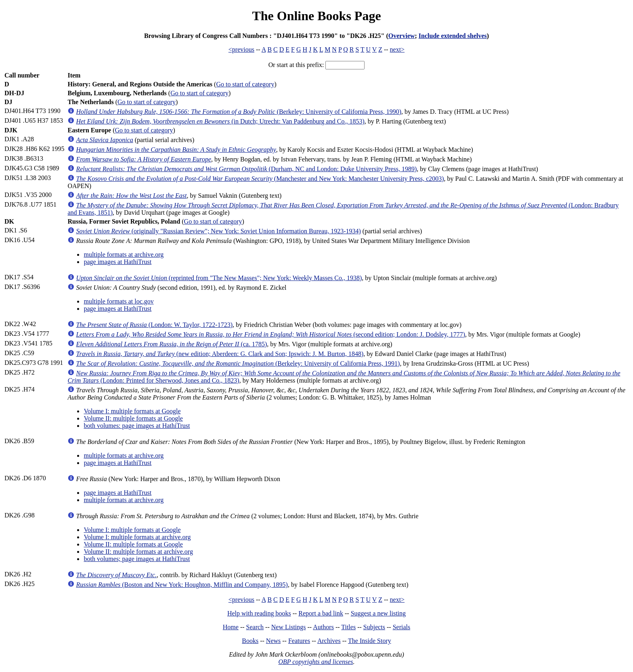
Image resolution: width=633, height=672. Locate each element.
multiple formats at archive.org (124, 254)
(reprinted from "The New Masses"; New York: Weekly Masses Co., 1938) (219, 278)
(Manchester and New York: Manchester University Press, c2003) (260, 179)
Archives (329, 641)
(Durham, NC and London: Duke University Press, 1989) (246, 169)
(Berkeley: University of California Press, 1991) (238, 363)
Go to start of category (245, 84)
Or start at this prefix (295, 65)
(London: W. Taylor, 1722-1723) (154, 325)
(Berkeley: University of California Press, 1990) (239, 112)
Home (231, 627)
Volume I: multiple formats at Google (132, 411)
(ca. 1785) (171, 344)
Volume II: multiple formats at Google (133, 418)
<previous (241, 49)
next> (397, 49)
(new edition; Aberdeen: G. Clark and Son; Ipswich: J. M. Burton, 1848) (220, 354)
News (273, 641)
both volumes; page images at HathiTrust (137, 559)
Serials (402, 627)
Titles (348, 627)
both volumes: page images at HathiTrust (137, 426)
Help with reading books (259, 613)
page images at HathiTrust (117, 262)
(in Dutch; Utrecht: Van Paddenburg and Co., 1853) (220, 121)
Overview (402, 36)
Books (250, 641)
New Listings (289, 627)
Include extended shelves (453, 36)
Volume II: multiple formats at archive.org (138, 552)
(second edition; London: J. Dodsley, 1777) (270, 334)
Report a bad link (321, 613)
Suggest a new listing (378, 613)
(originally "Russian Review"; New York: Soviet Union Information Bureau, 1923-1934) (218, 231)
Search (255, 627)
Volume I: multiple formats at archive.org (137, 537)
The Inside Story (370, 641)
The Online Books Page (316, 16)
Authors (323, 627)
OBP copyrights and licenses (315, 662)
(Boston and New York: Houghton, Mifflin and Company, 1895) (182, 585)
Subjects (374, 627)
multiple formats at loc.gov (118, 301)
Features (299, 641)
